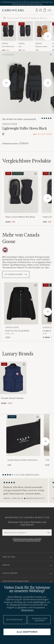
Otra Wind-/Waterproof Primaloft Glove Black (25, 47)
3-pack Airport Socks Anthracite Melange (22, 460)
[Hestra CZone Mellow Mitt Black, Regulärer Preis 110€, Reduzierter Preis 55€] (8, 36)
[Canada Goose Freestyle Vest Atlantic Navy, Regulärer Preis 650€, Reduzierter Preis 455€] (13, 383)
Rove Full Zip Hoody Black (17, 331)
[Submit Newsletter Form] (48, 532)
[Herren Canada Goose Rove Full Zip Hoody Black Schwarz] (21, 303)
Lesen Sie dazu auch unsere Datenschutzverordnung (27, 540)
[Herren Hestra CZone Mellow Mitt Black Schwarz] (8, 31)
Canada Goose (10, 124)
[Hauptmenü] (49, 10)
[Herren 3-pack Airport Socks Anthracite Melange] (23, 435)
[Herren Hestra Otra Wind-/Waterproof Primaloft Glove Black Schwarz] (25, 31)
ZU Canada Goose (16, 274)
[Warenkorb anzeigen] (45, 10)
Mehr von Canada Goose (21, 238)
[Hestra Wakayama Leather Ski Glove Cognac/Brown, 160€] (42, 36)
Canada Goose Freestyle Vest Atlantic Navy (12, 398)
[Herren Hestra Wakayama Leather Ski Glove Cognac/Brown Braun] (42, 31)
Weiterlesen (27, 610)
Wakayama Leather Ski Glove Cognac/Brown (41, 47)
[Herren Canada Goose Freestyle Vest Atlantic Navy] (13, 378)
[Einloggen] (37, 10)
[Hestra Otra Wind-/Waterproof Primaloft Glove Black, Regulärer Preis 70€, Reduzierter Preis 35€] (25, 36)
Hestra (5, 44)
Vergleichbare (27, 161)
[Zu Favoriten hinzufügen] (35, 174)
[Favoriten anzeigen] (40, 10)
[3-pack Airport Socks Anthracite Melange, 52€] (23, 440)
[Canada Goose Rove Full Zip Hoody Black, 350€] (21, 311)
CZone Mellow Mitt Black (8, 47)
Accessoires (8, 55)
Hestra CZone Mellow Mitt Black (20, 217)
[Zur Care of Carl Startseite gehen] (13, 10)
